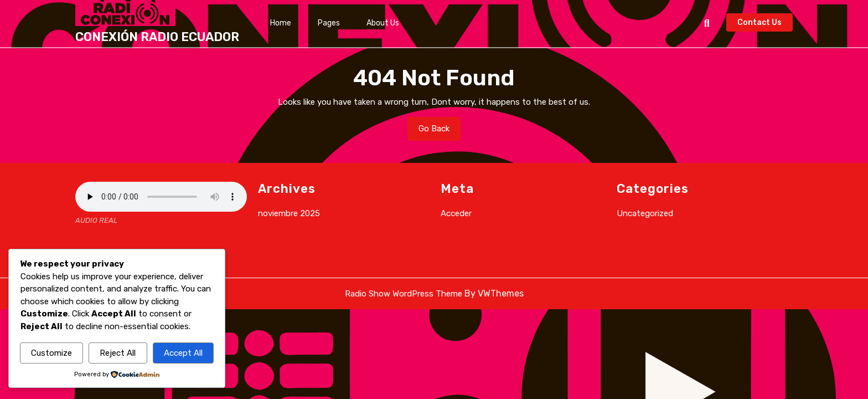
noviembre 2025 (289, 213)
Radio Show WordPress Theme (404, 294)
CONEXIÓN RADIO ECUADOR (157, 37)
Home (281, 23)
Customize (51, 353)
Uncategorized (645, 213)
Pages (329, 23)
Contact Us (765, 24)
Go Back (440, 131)
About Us (383, 23)
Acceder (456, 213)
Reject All (118, 353)
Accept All (183, 353)
